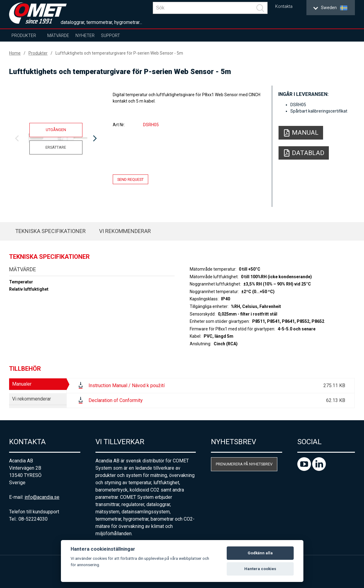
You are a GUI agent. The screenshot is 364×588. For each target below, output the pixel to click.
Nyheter (85, 35)
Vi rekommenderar (125, 231)
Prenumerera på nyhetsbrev (244, 464)
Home (15, 53)
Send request (130, 179)
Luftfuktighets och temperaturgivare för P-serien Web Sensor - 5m (119, 53)
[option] (56, 139)
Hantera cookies (260, 569)
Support (110, 35)
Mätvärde (58, 35)
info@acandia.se (42, 497)
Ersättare (56, 147)
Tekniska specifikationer (50, 231)
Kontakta (284, 7)
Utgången (56, 130)
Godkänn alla (260, 553)
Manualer (22, 384)
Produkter (24, 35)
